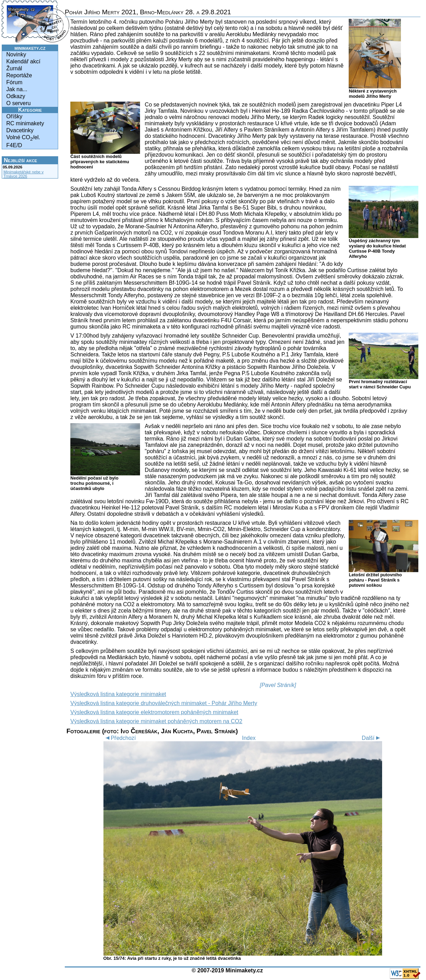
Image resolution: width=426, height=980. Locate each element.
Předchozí (120, 738)
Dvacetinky (20, 130)
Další (372, 738)
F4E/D (14, 145)
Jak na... (17, 89)
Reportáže (19, 75)
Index (249, 738)
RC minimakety (25, 123)
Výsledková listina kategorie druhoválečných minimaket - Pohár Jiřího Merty (164, 703)
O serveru (18, 103)
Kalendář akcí (23, 61)
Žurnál (14, 68)
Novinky (16, 54)
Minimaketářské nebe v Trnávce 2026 (24, 174)
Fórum (14, 82)
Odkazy (16, 96)
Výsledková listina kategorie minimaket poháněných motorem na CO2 (156, 721)
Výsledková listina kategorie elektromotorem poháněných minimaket (154, 712)
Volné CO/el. (23, 138)
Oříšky (14, 116)
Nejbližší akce (20, 160)
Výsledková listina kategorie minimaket (118, 694)
